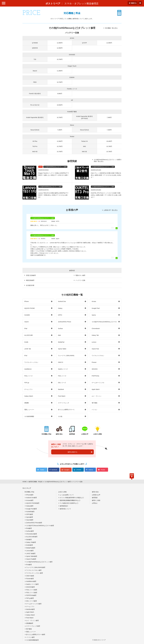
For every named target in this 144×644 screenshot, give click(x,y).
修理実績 (95, 498)
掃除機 (26, 403)
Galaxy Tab (95, 335)
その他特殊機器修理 (32, 640)
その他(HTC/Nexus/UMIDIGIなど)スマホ (104, 322)
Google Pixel (96, 308)
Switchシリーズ (63, 369)
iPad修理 (29, 528)
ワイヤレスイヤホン (98, 356)
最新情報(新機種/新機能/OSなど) (70, 500)
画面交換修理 (30, 280)
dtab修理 (29, 540)
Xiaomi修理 (30, 520)
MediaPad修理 (31, 548)
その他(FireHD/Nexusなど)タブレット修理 (39, 562)
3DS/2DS (95, 369)
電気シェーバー (29, 410)
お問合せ (95, 503)
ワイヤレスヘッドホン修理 (34, 573)
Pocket (103, 470)
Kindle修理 (29, 545)
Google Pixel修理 (31, 509)
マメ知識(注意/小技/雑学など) (69, 503)
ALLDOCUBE (29, 335)
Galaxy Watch (29, 396)
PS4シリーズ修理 (32, 590)
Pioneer (94, 362)
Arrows (94, 301)
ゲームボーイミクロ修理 (34, 604)
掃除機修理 (30, 623)
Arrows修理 (30, 500)
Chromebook (96, 328)
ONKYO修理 (30, 576)
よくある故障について (67, 495)
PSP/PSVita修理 (31, 595)
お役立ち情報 (62, 492)
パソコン (94, 410)
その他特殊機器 (29, 416)
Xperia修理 (30, 517)
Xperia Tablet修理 (32, 556)
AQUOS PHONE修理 (33, 503)
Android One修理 (31, 498)
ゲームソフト (29, 389)
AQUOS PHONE (30, 308)
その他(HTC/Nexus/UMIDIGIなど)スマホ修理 (40, 526)
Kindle (26, 342)
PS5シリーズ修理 (32, 593)
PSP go (27, 383)
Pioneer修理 (30, 579)
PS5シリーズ (62, 376)
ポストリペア (53, 4)
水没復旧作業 (30, 285)
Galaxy (60, 308)
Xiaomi (26, 322)
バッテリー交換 (80, 280)
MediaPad (61, 342)
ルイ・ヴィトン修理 (32, 621)
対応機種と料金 (29, 492)
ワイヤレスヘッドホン (31, 362)
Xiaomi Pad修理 (31, 559)
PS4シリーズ (28, 376)
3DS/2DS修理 (30, 587)
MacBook (61, 389)
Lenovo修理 (30, 551)
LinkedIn (79, 470)
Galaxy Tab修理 (31, 542)
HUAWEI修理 (30, 512)
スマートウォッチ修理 (33, 626)
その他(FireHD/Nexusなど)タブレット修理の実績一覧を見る (108, 160)
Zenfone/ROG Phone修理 (34, 523)
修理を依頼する (72, 452)
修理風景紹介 (64, 506)
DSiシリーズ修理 (31, 601)
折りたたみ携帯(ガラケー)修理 (36, 634)
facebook (54, 470)
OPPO (60, 315)
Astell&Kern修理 (31, 581)
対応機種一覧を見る (111, 28)
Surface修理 (30, 531)
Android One (62, 301)
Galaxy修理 (30, 506)
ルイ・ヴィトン (97, 396)
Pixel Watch (62, 396)
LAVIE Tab (28, 349)
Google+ (67, 470)
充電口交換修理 (31, 275)
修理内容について (65, 509)
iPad (26, 328)
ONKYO (61, 362)
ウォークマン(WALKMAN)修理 (36, 567)
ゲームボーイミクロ (98, 383)
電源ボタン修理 (80, 275)
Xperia (94, 315)
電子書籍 (94, 403)
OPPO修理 (30, 514)
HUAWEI (27, 315)
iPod (26, 356)
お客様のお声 (96, 495)
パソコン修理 (30, 637)
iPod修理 (29, 565)
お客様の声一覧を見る (111, 210)
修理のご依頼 (96, 500)
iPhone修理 (30, 495)
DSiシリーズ (62, 383)
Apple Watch (96, 389)
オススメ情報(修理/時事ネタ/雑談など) (72, 498)
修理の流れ (95, 492)
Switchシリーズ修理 (32, 584)
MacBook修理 (30, 609)
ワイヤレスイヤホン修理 (34, 570)
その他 (60, 416)
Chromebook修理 (31, 534)
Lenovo (94, 342)
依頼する (134, 3)
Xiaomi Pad (95, 349)
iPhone (27, 301)
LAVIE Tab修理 (31, 554)
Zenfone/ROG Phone (65, 322)
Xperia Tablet (62, 349)
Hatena (91, 470)
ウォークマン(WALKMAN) (66, 356)
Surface (60, 328)
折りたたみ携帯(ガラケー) (66, 410)
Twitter (42, 470)
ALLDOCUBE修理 (32, 537)
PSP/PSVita (95, 376)
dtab (59, 335)
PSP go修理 (30, 598)
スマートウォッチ (64, 403)
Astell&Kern (28, 369)
